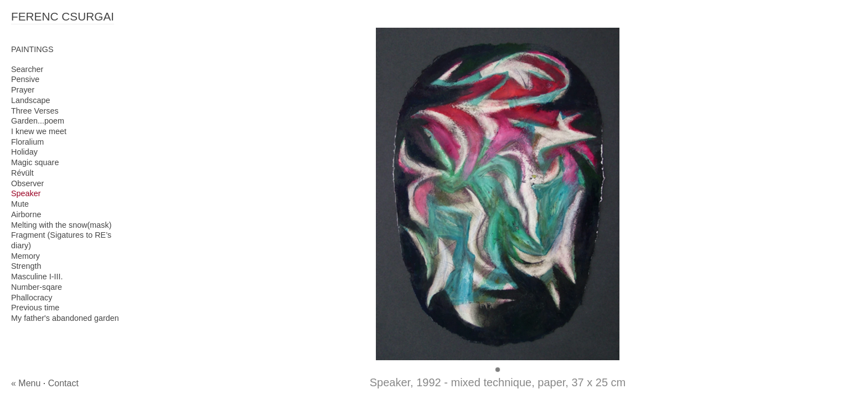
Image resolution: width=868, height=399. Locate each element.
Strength (26, 266)
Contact (63, 383)
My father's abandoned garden (65, 318)
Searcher (27, 69)
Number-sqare (37, 287)
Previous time (35, 308)
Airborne (26, 214)
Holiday (24, 152)
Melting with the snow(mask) (61, 225)
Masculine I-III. (37, 277)
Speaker (26, 193)
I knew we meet (39, 131)
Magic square (35, 162)
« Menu (26, 383)
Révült (22, 173)
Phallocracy (32, 298)
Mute (20, 204)
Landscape (30, 100)
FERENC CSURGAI (63, 16)
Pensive (25, 79)
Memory (25, 256)
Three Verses (35, 111)
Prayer (23, 90)
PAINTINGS (32, 49)
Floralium (27, 142)
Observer (27, 183)
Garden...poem (38, 121)
